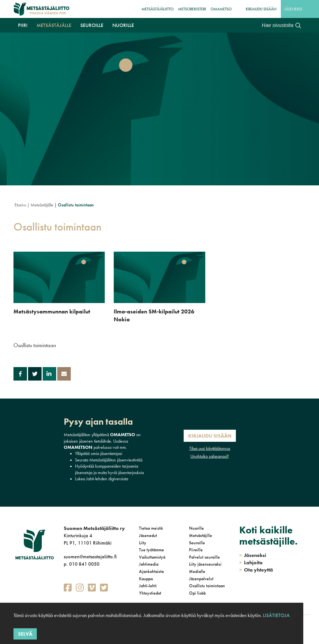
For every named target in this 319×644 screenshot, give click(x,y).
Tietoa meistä (151, 528)
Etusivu (20, 205)
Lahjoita (251, 562)
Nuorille (123, 25)
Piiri (23, 25)
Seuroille (92, 25)
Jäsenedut (148, 535)
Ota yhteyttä (256, 570)
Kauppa (146, 579)
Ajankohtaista (151, 571)
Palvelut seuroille (204, 557)
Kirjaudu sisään (261, 9)
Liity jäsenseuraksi (205, 564)
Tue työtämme (151, 550)
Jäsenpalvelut (201, 579)
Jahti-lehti (148, 586)
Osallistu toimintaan (207, 586)
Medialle (197, 571)
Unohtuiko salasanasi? (210, 456)
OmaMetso (221, 9)
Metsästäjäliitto (158, 9)
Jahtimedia (149, 564)
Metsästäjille (200, 535)
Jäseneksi (293, 9)
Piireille (196, 550)
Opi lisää (197, 593)
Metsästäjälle (54, 25)
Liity (143, 543)
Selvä (25, 634)
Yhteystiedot (150, 593)
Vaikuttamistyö (152, 557)
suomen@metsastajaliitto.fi (90, 557)
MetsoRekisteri (192, 9)
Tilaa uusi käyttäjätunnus (210, 448)
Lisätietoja (276, 615)
